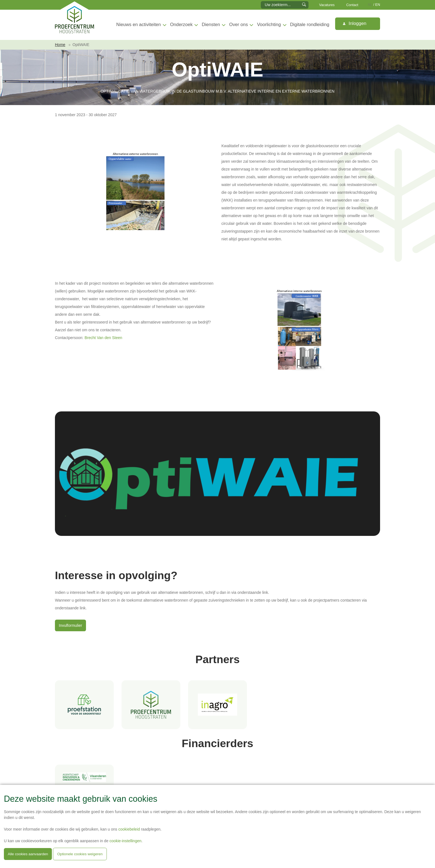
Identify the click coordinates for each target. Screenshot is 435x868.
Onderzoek (181, 25)
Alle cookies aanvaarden (28, 854)
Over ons (238, 25)
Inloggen (355, 23)
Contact (352, 5)
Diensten (211, 25)
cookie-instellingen (126, 841)
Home (60, 45)
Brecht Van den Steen (103, 338)
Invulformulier (70, 625)
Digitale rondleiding (310, 25)
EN (378, 5)
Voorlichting (269, 25)
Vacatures (327, 5)
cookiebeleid (129, 829)
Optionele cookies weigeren (80, 854)
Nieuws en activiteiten (139, 25)
